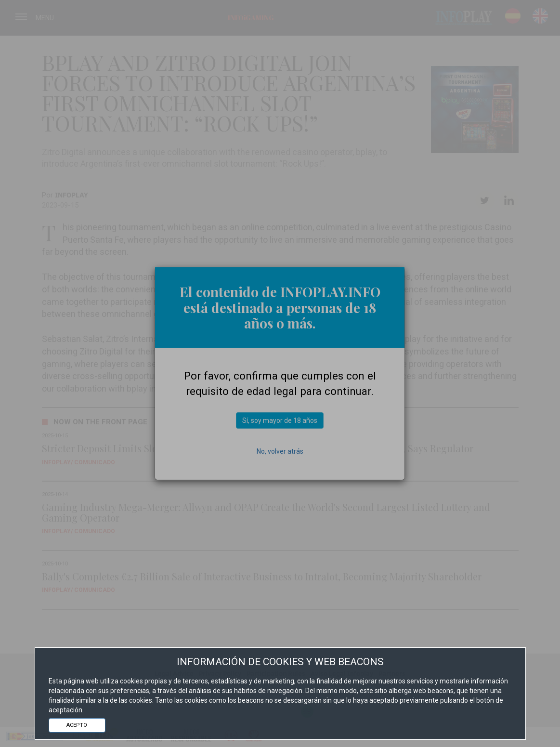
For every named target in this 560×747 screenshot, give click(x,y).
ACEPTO (77, 725)
